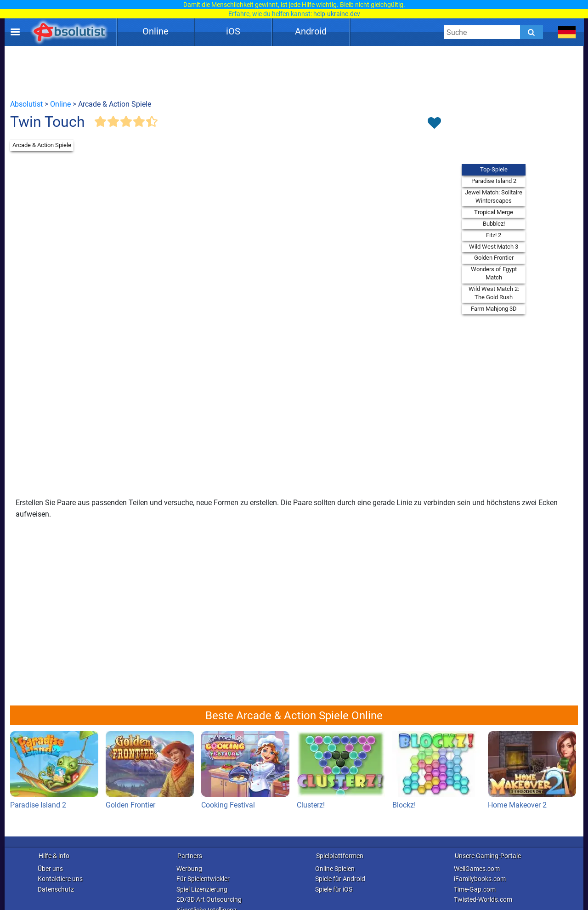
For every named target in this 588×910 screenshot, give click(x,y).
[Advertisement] (294, 72)
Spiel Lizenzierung (202, 889)
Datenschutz (56, 889)
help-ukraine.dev (337, 14)
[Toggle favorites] (434, 124)
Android (311, 31)
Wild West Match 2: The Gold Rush (494, 293)
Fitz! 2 (494, 235)
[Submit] (531, 32)
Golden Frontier (494, 258)
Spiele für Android (340, 879)
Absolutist (26, 104)
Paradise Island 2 (494, 181)
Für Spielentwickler (203, 879)
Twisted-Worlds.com (483, 899)
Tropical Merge (494, 212)
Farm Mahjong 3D (494, 309)
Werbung (189, 869)
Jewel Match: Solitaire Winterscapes (494, 196)
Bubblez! (494, 224)
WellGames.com (477, 869)
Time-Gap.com (475, 889)
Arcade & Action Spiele (42, 145)
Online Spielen (335, 869)
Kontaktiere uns (60, 879)
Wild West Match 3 (494, 247)
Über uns (50, 869)
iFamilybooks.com (480, 879)
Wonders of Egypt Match (494, 273)
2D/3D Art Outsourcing (209, 899)
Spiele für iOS (334, 889)
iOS (233, 31)
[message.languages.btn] (567, 32)
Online (155, 31)
